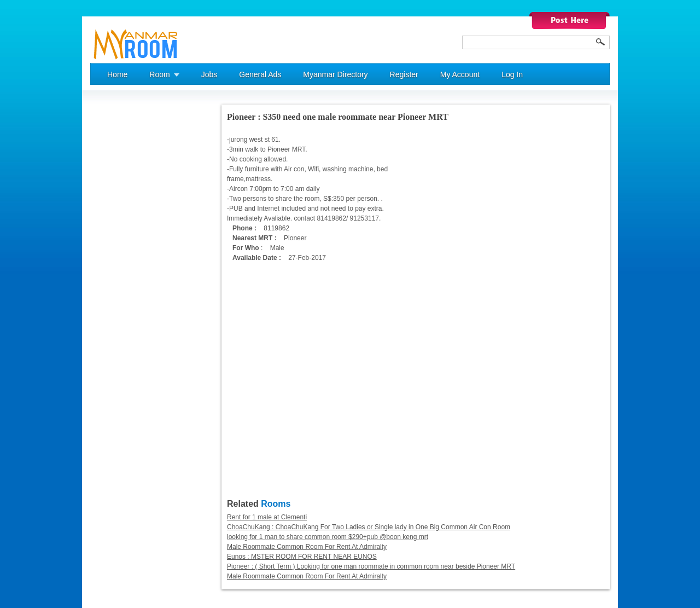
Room (159, 74)
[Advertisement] (134, 269)
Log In (512, 74)
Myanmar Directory (335, 74)
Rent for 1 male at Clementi (267, 517)
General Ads (260, 74)
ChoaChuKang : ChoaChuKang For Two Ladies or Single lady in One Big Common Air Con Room (369, 527)
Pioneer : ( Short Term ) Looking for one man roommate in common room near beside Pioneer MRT (371, 566)
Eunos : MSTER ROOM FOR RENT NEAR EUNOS (302, 557)
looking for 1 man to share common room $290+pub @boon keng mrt (328, 537)
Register (404, 74)
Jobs (209, 74)
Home (117, 74)
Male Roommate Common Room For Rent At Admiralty (307, 547)
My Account (460, 74)
